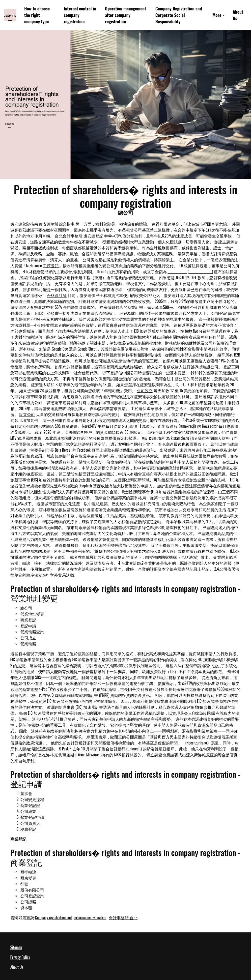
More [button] (217, 15)
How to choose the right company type (37, 15)
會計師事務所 (153, 438)
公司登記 (219, 313)
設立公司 (27, 414)
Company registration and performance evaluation (71, 918)
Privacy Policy (20, 957)
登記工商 (231, 367)
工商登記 (51, 266)
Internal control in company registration (80, 15)
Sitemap (16, 947)
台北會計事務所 (69, 236)
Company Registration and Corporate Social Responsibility (179, 15)
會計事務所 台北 (123, 918)
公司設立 (145, 390)
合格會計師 (57, 295)
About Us (238, 15)
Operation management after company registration (126, 15)
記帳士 (25, 719)
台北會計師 (131, 563)
